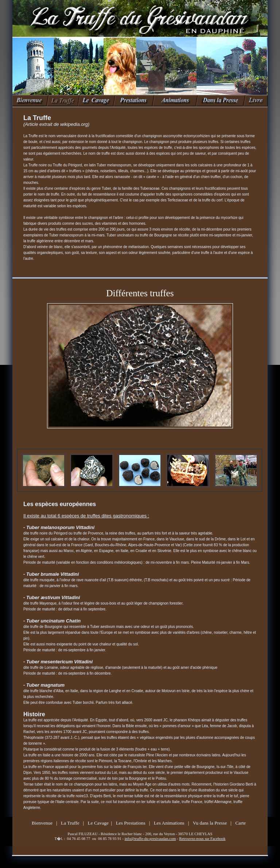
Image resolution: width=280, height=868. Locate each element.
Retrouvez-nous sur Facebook (202, 839)
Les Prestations (131, 823)
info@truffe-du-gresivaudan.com (150, 839)
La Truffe (70, 823)
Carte (240, 823)
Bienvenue (42, 823)
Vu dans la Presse (210, 823)
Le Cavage (98, 823)
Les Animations (169, 823)
